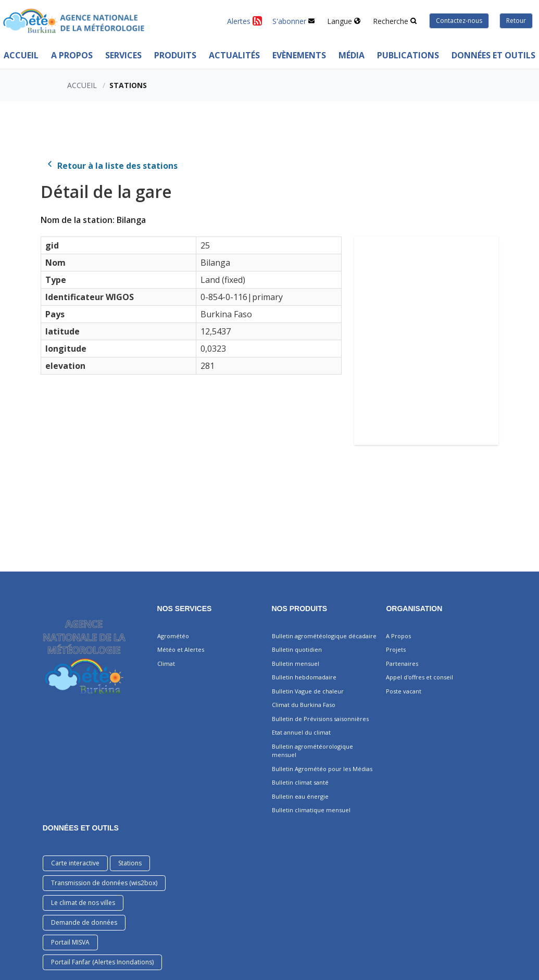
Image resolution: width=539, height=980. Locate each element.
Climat (166, 663)
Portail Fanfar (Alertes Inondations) (102, 962)
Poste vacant (404, 691)
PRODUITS (175, 55)
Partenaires (402, 663)
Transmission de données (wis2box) (104, 883)
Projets (396, 649)
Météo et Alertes (181, 649)
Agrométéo (173, 636)
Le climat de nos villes (83, 903)
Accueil (82, 85)
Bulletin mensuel (296, 663)
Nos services (185, 609)
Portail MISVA (70, 942)
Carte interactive (75, 863)
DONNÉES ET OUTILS (81, 828)
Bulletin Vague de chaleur (308, 691)
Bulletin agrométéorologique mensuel (312, 751)
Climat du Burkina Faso (304, 705)
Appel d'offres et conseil (419, 677)
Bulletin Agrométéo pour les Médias (322, 769)
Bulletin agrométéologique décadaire (324, 636)
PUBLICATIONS (408, 55)
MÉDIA (352, 55)
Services (123, 55)
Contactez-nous (459, 21)
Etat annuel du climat (301, 732)
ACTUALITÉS (234, 55)
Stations (130, 863)
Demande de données (84, 922)
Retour (516, 21)
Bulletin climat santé (300, 782)
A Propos (72, 55)
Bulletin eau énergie (300, 796)
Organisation (414, 609)
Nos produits (300, 609)
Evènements (299, 55)
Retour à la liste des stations (111, 166)
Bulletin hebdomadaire (304, 677)
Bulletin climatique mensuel (311, 810)
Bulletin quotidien (297, 649)
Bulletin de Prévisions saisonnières (320, 719)
